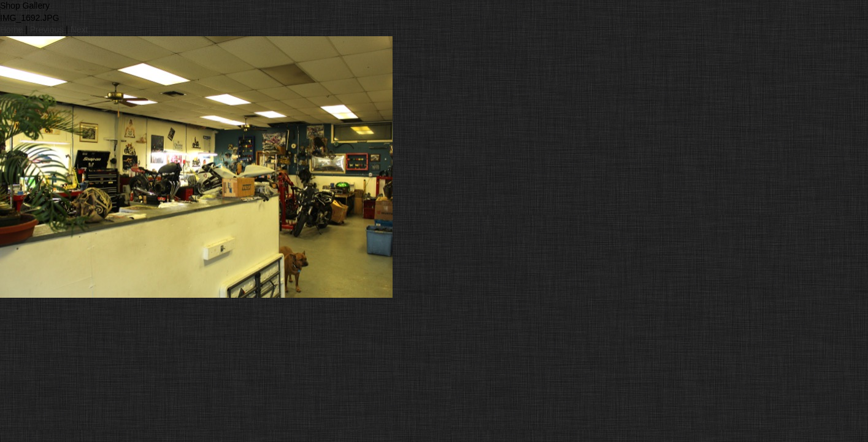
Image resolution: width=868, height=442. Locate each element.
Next (79, 29)
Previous (47, 29)
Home (11, 29)
